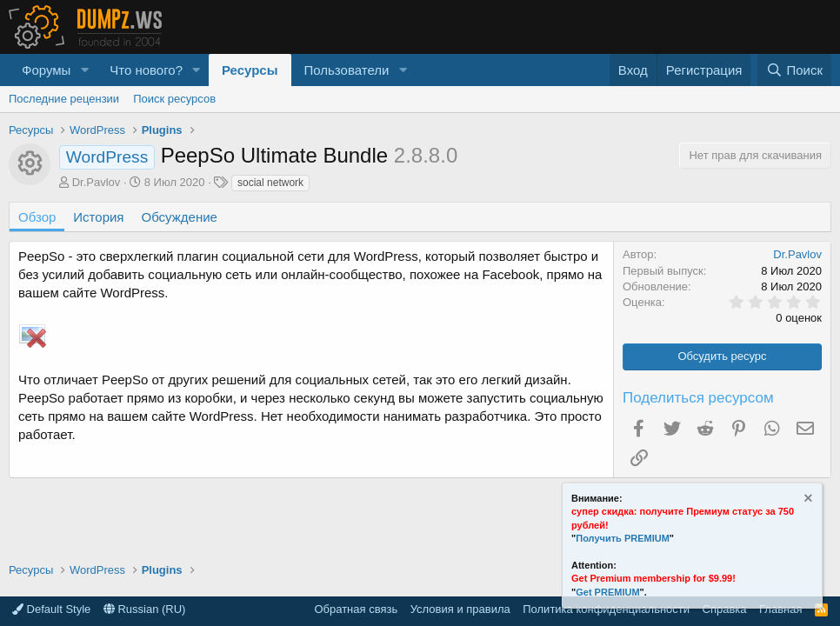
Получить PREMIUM (623, 538)
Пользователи (347, 70)
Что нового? (146, 70)
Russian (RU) (145, 609)
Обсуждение (180, 217)
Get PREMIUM (607, 592)
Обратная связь (356, 609)
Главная (780, 609)
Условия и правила (460, 609)
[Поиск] (794, 70)
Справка (725, 609)
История (98, 217)
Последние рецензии (64, 99)
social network (270, 183)
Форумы (46, 70)
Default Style (51, 609)
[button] (84, 70)
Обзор (37, 217)
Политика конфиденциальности (606, 609)
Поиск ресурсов (174, 99)
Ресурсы (250, 70)
